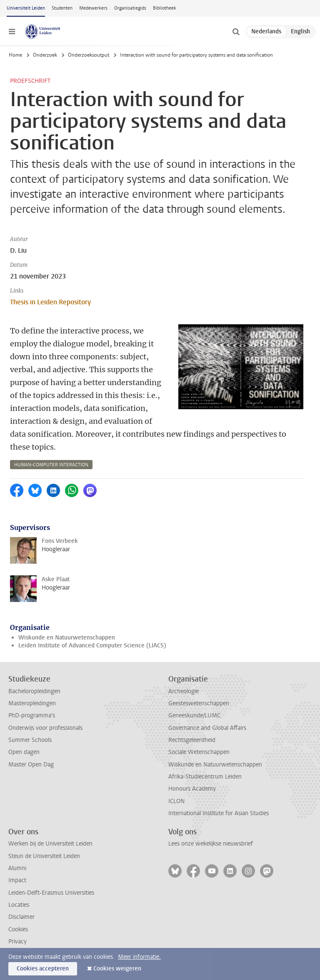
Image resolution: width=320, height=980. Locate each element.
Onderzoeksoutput (89, 55)
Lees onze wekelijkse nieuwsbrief (211, 844)
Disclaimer (21, 917)
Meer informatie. (139, 957)
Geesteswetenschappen (199, 703)
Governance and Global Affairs (207, 728)
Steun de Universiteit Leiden (44, 856)
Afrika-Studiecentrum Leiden (205, 777)
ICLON (176, 801)
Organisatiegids (130, 8)
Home (15, 55)
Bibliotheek (165, 8)
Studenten (62, 8)
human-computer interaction (51, 465)
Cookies (18, 929)
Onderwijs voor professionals (45, 728)
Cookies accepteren (43, 969)
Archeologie (184, 691)
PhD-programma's (32, 715)
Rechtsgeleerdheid (192, 740)
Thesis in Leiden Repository (50, 302)
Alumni (17, 868)
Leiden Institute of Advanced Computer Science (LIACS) (92, 645)
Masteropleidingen (32, 703)
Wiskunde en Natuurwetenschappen (67, 638)
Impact (17, 880)
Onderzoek (45, 55)
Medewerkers (93, 8)
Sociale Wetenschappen (199, 752)
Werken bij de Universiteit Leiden (50, 844)
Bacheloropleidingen (34, 691)
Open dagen (24, 752)
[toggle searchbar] (236, 32)
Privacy (17, 941)
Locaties (19, 905)
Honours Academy (192, 789)
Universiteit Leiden (26, 8)
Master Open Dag (31, 765)
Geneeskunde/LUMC (194, 715)
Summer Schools (30, 740)
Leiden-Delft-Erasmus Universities (51, 893)
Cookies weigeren (117, 969)
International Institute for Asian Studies (219, 813)
